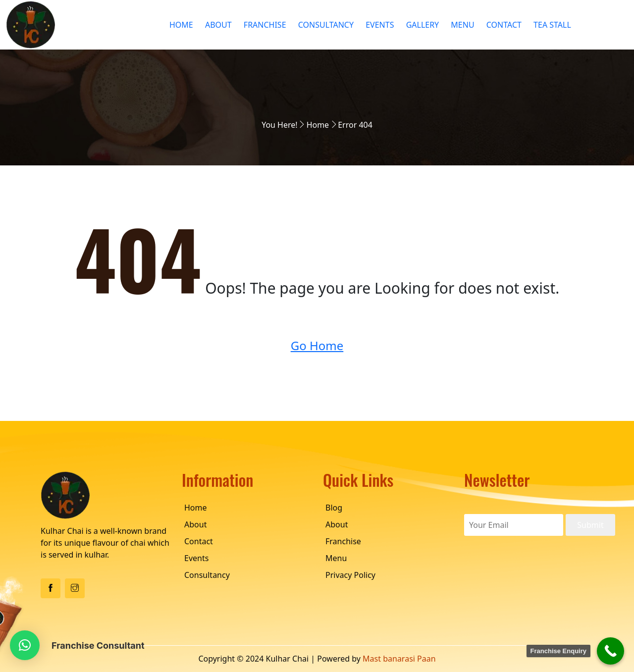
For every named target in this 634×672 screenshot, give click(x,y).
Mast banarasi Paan (399, 659)
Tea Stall (552, 25)
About (218, 25)
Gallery (423, 25)
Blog (334, 508)
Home (181, 25)
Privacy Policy (350, 575)
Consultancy (326, 25)
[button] (25, 645)
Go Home (317, 345)
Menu (462, 25)
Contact (504, 25)
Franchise (265, 25)
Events (380, 25)
